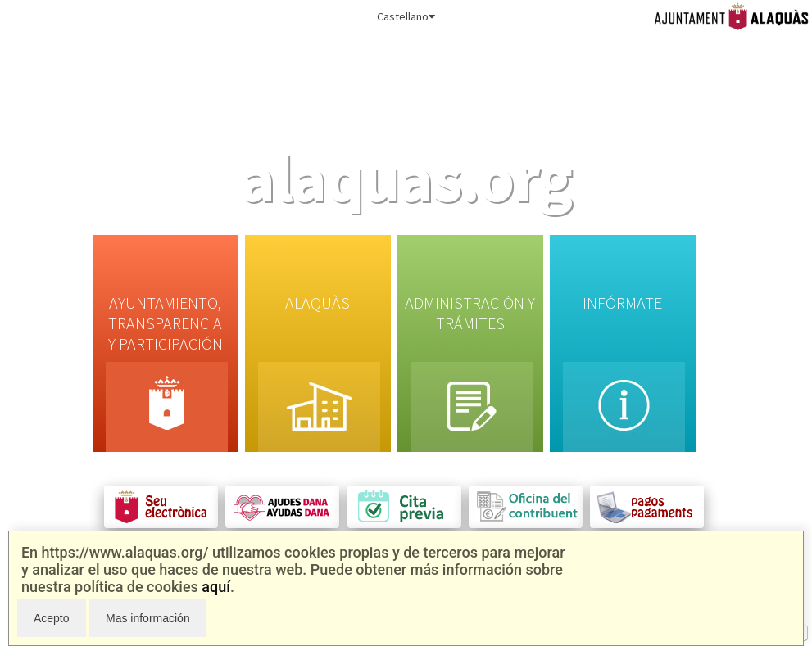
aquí (216, 587)
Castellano (406, 16)
